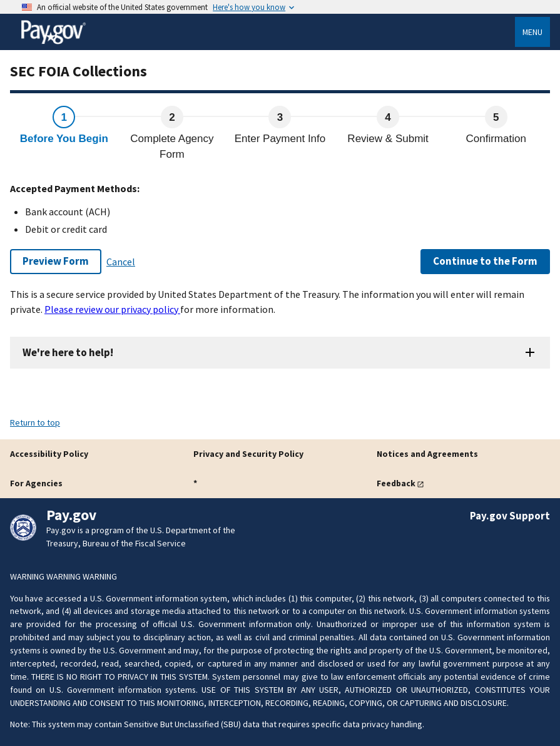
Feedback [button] (396, 483)
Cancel (121, 262)
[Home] (53, 42)
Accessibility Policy (49, 454)
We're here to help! (68, 352)
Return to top (35, 422)
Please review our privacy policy (112, 309)
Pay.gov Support (510, 516)
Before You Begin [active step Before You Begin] (64, 139)
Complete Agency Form (172, 147)
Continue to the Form (485, 261)
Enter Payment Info (280, 139)
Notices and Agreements (427, 454)
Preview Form (56, 261)
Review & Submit (388, 139)
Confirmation (496, 139)
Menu (532, 32)
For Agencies (36, 483)
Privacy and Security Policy (248, 454)
